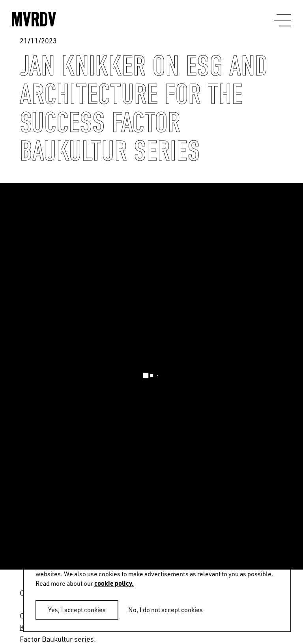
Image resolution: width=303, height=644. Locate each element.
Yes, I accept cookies (77, 610)
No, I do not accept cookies (166, 610)
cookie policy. (114, 583)
